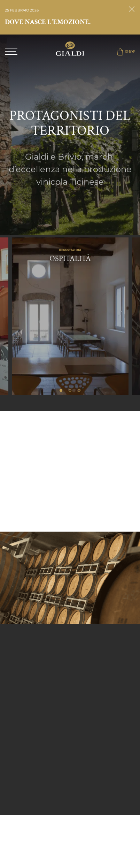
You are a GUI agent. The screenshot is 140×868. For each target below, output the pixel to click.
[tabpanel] (70, 300)
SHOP (126, 52)
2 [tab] (70, 390)
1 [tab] (61, 390)
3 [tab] (79, 390)
